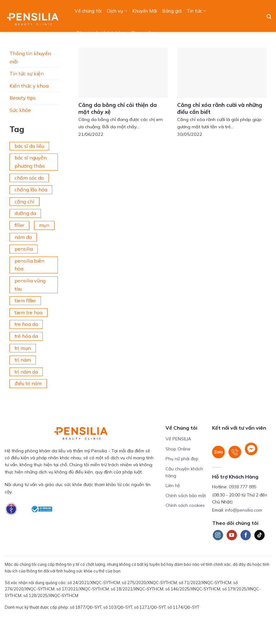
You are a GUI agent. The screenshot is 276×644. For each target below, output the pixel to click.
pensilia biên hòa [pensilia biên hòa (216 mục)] (29, 265)
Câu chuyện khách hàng (101, 33)
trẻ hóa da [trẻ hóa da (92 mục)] (26, 336)
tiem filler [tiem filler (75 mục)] (25, 300)
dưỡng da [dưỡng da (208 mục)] (25, 213)
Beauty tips (23, 98)
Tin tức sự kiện (27, 73)
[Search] (269, 17)
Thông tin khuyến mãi (30, 57)
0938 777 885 (243, 487)
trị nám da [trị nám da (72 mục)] (26, 372)
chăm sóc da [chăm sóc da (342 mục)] (29, 178)
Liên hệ (173, 485)
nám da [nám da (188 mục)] (23, 237)
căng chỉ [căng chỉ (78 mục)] (24, 201)
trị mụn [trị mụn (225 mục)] (23, 348)
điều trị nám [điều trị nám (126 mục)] (28, 383)
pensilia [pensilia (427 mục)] (24, 249)
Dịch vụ (117, 11)
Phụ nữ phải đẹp (182, 459)
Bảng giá (172, 11)
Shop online (144, 33)
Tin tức (196, 11)
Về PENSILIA (178, 439)
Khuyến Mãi (145, 11)
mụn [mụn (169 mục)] (44, 225)
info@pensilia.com (244, 510)
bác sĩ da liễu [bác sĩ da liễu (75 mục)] (29, 146)
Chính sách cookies (185, 505)
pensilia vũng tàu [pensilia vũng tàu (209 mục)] (30, 285)
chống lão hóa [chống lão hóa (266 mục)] (31, 189)
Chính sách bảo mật (186, 496)
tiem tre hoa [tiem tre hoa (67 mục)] (28, 312)
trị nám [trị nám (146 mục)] (23, 360)
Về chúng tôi (88, 11)
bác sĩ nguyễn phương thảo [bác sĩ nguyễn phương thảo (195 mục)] (31, 162)
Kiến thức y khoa (29, 86)
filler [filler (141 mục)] (19, 225)
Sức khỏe (20, 110)
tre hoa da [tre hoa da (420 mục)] (26, 324)
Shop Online (178, 449)
